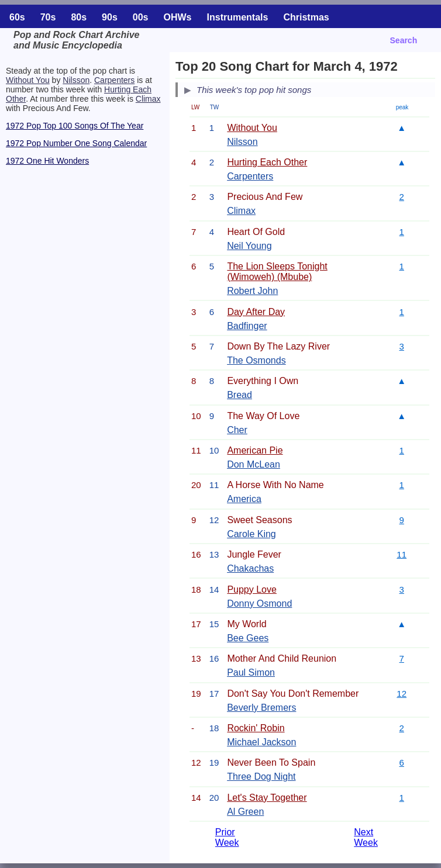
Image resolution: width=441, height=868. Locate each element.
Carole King (251, 534)
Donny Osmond (259, 604)
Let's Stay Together (267, 798)
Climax (148, 99)
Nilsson (76, 80)
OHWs (178, 17)
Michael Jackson (261, 742)
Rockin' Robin (256, 728)
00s (141, 17)
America (244, 499)
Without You (28, 80)
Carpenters (114, 80)
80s (79, 17)
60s (17, 17)
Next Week (366, 837)
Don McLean (254, 464)
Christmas (306, 17)
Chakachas (250, 568)
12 (402, 694)
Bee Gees (248, 638)
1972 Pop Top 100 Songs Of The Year (75, 126)
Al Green (245, 812)
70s (48, 17)
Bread (240, 395)
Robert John (252, 291)
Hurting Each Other (267, 162)
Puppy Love (252, 589)
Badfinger (247, 326)
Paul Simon (251, 672)
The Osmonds (256, 360)
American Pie (255, 450)
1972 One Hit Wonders (47, 161)
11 (402, 554)
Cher (237, 430)
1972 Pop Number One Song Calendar (76, 143)
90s (110, 17)
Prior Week (227, 837)
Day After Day (256, 312)
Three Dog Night (261, 777)
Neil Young (249, 246)
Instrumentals (238, 17)
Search (404, 40)
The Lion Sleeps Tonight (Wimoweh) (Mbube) (277, 272)
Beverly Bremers (261, 708)
